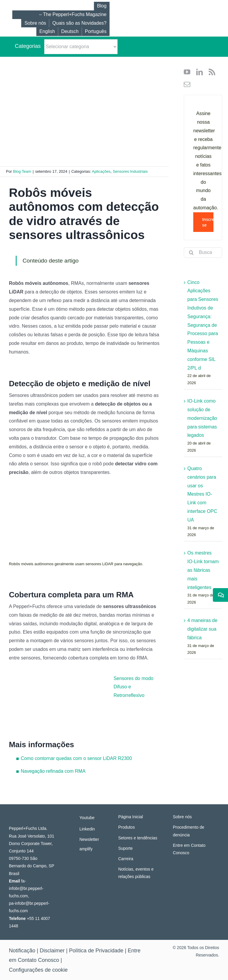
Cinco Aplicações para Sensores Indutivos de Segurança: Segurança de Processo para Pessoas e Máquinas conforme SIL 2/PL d (203, 325)
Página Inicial (130, 817)
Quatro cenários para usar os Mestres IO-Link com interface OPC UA (202, 494)
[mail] (187, 84)
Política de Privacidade (96, 951)
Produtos (126, 827)
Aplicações (101, 171)
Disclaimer (52, 951)
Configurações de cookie (38, 970)
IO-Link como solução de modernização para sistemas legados (202, 418)
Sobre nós (182, 817)
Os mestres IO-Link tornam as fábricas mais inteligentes (203, 570)
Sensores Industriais (130, 171)
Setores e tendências (138, 838)
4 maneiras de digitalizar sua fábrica (202, 629)
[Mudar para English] (47, 32)
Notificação (22, 951)
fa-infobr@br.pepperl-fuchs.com (26, 888)
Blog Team (22, 171)
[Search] (191, 252)
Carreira (126, 859)
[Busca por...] (203, 253)
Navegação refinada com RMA (53, 771)
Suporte (125, 848)
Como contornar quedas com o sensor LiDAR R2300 (76, 758)
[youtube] (187, 72)
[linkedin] (199, 72)
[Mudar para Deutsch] (70, 32)
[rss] (212, 72)
